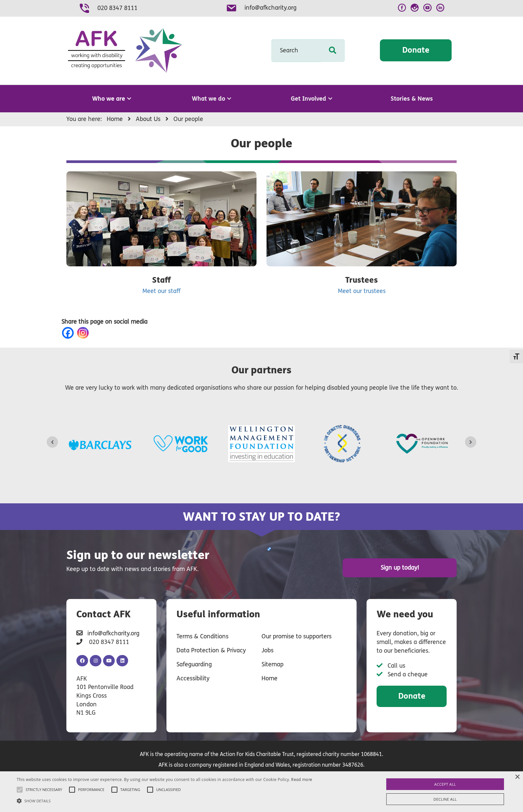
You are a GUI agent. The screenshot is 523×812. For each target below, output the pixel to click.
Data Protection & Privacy (211, 650)
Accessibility (193, 678)
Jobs (268, 650)
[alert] (261, 792)
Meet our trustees (362, 291)
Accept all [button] (445, 784)
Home (270, 678)
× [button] (517, 777)
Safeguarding (194, 664)
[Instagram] (84, 333)
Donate (416, 50)
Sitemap (273, 664)
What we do (211, 99)
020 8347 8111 (117, 8)
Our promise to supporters (297, 636)
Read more (302, 780)
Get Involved (312, 99)
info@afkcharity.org (271, 8)
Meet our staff (161, 291)
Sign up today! (400, 568)
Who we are (112, 99)
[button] (164, 800)
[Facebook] (69, 333)
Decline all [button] (445, 799)
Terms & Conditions (202, 636)
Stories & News (412, 99)
